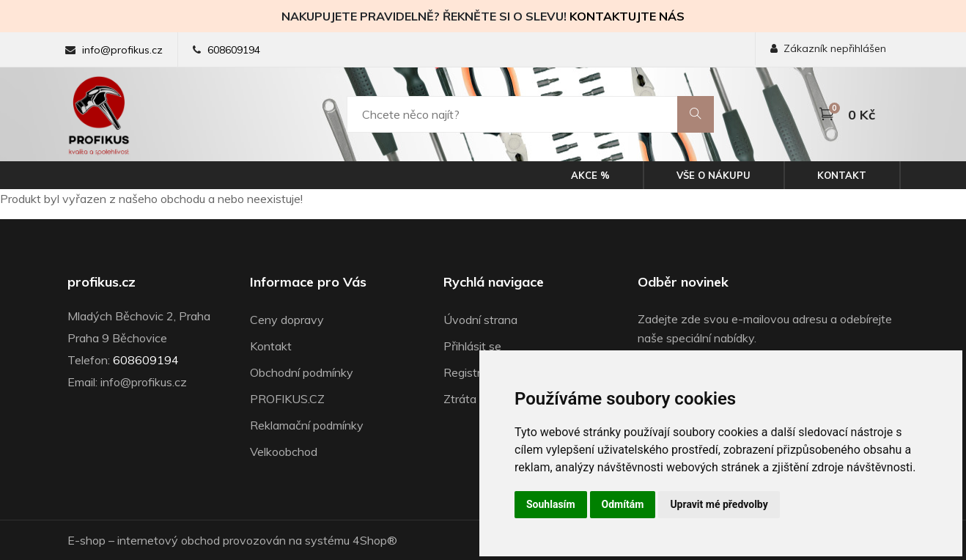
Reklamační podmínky (307, 425)
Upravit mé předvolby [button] (719, 504)
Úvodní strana (480, 320)
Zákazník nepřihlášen (828, 48)
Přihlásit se (472, 346)
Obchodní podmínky (302, 372)
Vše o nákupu (714, 175)
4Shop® (375, 540)
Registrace (472, 372)
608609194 (234, 50)
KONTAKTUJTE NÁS (627, 16)
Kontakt (842, 175)
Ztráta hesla (475, 399)
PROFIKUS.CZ (287, 399)
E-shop (86, 540)
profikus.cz (102, 282)
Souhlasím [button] (551, 504)
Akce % (590, 175)
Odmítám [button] (623, 504)
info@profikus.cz (122, 50)
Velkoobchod (284, 452)
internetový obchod (169, 540)
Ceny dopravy (287, 320)
